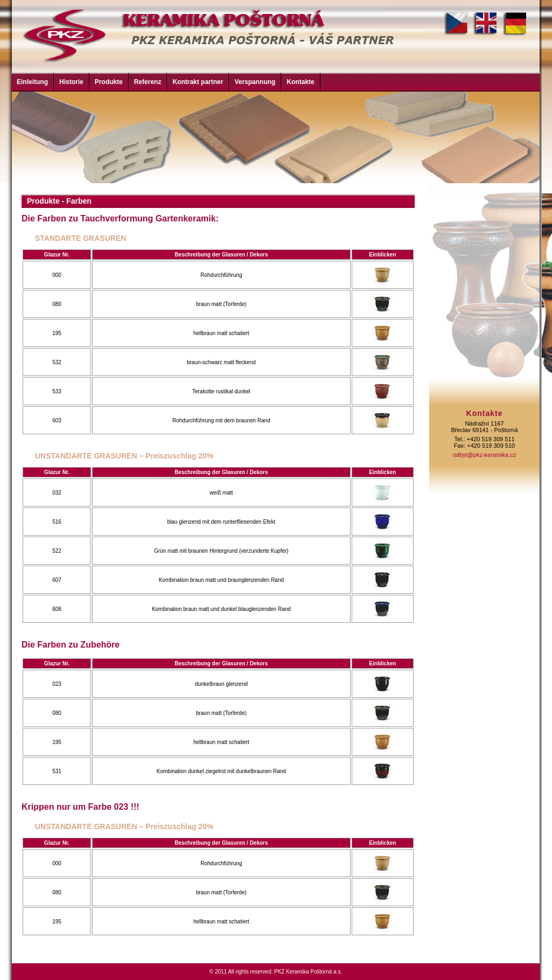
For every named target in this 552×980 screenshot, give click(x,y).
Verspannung (255, 82)
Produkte (109, 82)
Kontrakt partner (198, 82)
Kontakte (300, 82)
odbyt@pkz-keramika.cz (485, 455)
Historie (71, 82)
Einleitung (32, 82)
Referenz (148, 82)
